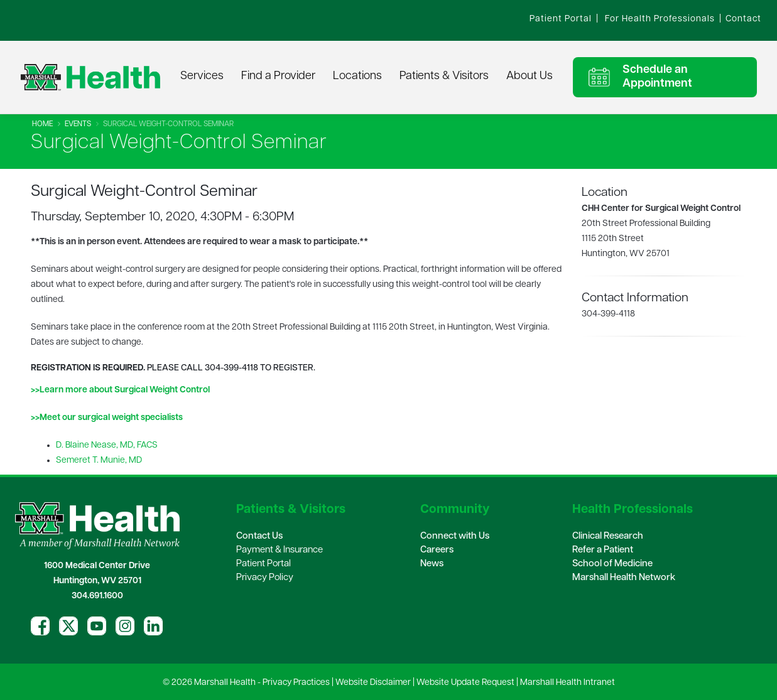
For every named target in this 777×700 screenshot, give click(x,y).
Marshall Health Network (624, 578)
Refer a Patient (603, 550)
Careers (437, 550)
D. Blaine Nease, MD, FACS (107, 445)
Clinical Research (608, 536)
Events (78, 124)
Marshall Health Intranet (568, 683)
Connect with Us (455, 536)
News (432, 564)
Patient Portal (264, 564)
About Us (530, 76)
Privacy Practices (296, 683)
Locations (357, 76)
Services (202, 76)
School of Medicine (612, 564)
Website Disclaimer (373, 683)
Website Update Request (465, 683)
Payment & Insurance (280, 550)
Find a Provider (278, 76)
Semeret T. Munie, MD (99, 460)
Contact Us (259, 536)
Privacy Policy (265, 578)
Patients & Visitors (444, 76)
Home (42, 124)
